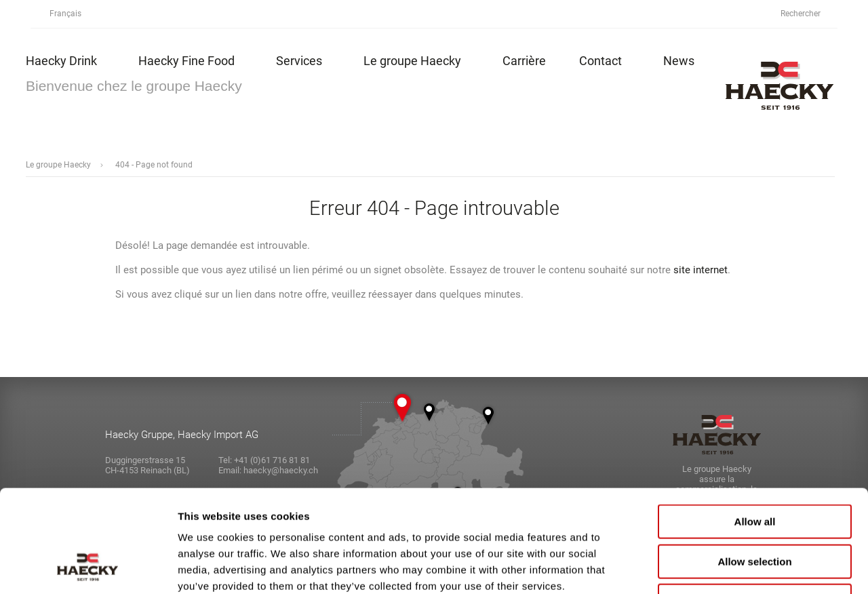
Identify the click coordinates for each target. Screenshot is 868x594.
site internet (701, 270)
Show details (712, 567)
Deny (755, 508)
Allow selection (754, 468)
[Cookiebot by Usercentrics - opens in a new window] (88, 568)
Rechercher (808, 14)
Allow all (755, 428)
